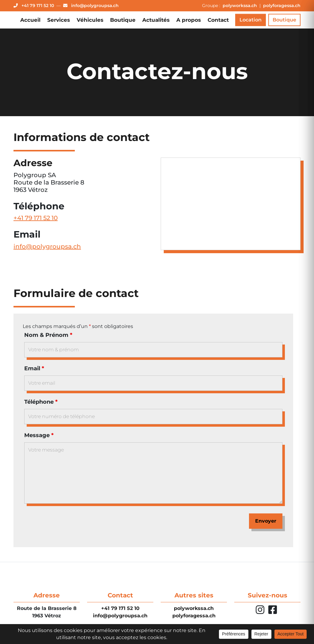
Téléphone (41, 404)
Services (59, 20)
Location (251, 20)
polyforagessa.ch (282, 6)
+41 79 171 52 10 (36, 220)
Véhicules (90, 20)
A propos (189, 20)
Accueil (30, 20)
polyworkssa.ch (240, 6)
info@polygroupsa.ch (47, 248)
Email (34, 370)
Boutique (123, 20)
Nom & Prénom (48, 337)
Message (39, 437)
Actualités (156, 20)
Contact (218, 20)
